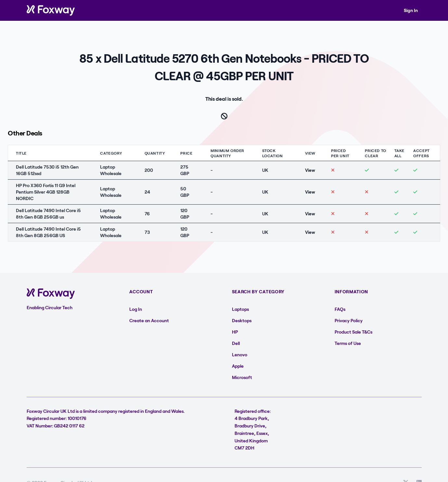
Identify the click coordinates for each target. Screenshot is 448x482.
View (310, 170)
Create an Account (149, 320)
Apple (238, 366)
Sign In (411, 10)
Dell (236, 343)
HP (235, 332)
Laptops (240, 309)
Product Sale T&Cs (353, 332)
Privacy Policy (349, 320)
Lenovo (240, 355)
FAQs (340, 309)
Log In (136, 309)
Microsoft (242, 377)
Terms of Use (348, 343)
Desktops (242, 320)
